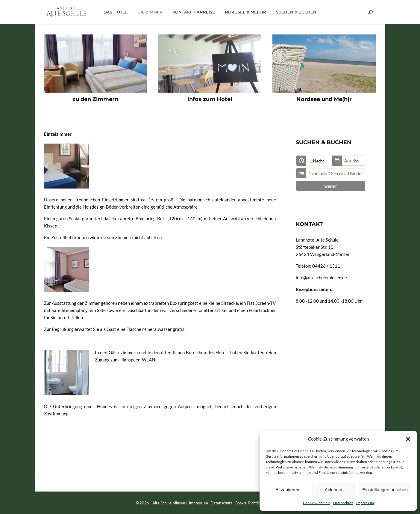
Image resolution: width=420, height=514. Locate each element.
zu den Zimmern (95, 99)
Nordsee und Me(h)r (324, 99)
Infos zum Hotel (210, 99)
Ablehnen (334, 490)
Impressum (365, 503)
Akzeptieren (287, 490)
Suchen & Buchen (296, 12)
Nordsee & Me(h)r (245, 12)
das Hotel (116, 12)
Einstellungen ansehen (385, 490)
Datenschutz (343, 503)
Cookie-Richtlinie (317, 503)
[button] (408, 439)
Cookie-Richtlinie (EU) (253, 503)
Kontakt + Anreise (194, 12)
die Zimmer (150, 12)
